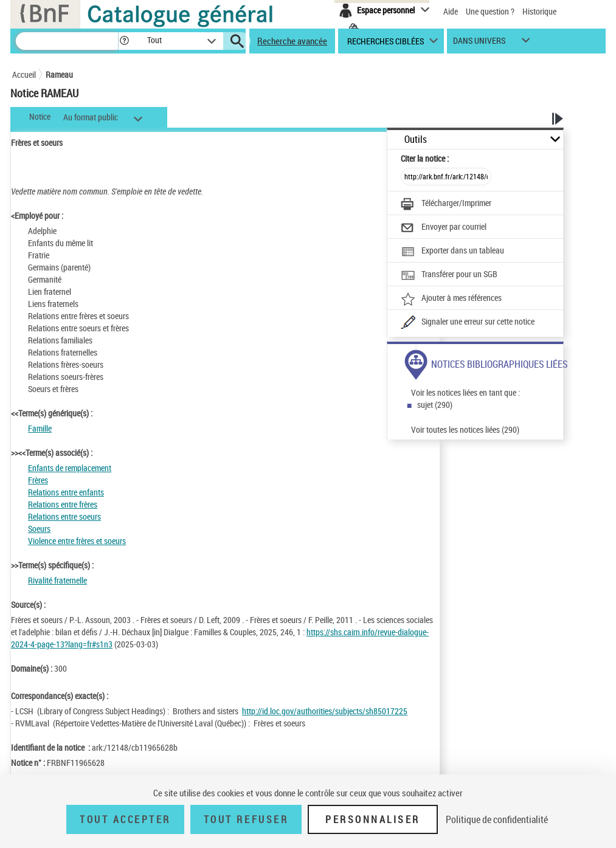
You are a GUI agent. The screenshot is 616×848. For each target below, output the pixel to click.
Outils (416, 140)
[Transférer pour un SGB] (449, 275)
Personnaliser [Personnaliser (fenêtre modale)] (373, 819)
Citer (425, 158)
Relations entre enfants (66, 492)
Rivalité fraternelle (57, 580)
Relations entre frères (63, 504)
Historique (539, 11)
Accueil (24, 74)
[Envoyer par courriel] (444, 228)
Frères (38, 480)
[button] (124, 41)
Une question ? (490, 11)
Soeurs (39, 529)
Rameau (59, 74)
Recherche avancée (292, 41)
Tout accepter (125, 819)
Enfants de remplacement (70, 468)
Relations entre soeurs (64, 516)
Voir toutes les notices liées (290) (465, 429)
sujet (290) (435, 405)
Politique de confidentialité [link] (497, 819)
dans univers (479, 43)
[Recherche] (67, 41)
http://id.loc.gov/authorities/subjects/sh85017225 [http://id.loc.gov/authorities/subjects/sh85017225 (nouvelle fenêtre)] (325, 711)
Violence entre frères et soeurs (77, 541)
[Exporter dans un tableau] (452, 252)
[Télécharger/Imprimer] (446, 204)
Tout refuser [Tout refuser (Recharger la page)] (246, 819)
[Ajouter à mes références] (451, 299)
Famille (40, 428)
